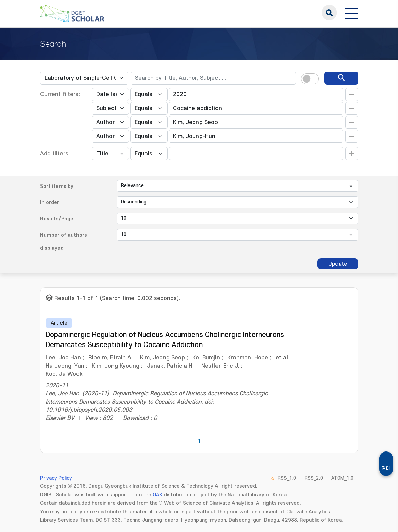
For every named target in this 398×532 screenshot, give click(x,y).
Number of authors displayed (64, 242)
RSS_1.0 (287, 478)
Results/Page (57, 219)
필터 (386, 468)
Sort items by (57, 186)
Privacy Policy (56, 478)
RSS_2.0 (314, 478)
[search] (341, 78)
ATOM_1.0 (342, 478)
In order (50, 203)
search (329, 13)
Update (338, 264)
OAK (158, 495)
